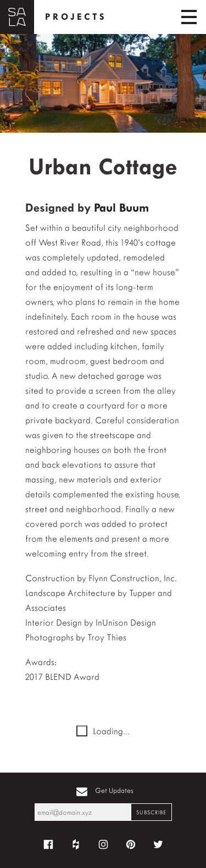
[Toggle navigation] (189, 17)
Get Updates (114, 790)
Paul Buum (121, 208)
